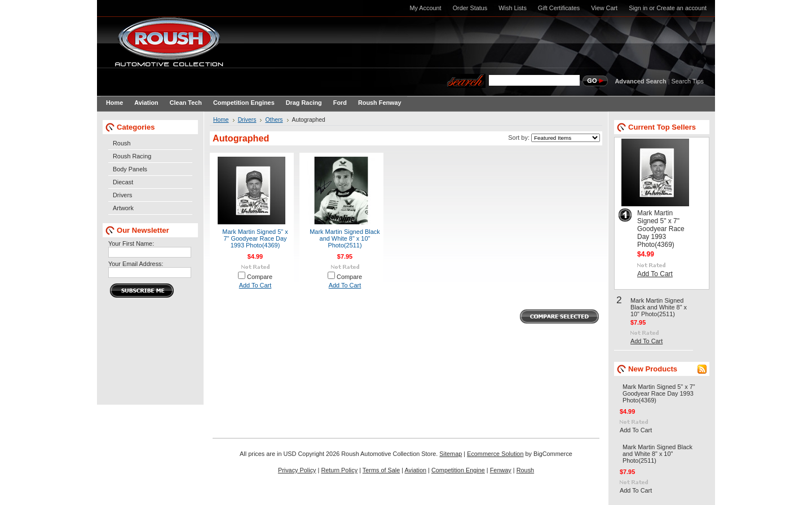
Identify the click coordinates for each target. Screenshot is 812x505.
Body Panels (130, 169)
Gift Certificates (559, 8)
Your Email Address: (136, 264)
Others (274, 120)
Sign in (638, 8)
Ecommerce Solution (495, 454)
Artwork (123, 208)
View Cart (604, 8)
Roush (122, 143)
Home (221, 120)
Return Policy (339, 470)
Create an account (681, 8)
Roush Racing (132, 156)
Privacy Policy (297, 470)
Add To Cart (255, 285)
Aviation (416, 470)
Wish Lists (513, 8)
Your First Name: (131, 243)
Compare (260, 277)
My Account (425, 8)
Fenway (501, 470)
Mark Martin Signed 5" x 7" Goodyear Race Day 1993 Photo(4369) (255, 238)
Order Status (470, 8)
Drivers (122, 195)
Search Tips (688, 81)
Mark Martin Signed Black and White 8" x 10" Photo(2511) (345, 238)
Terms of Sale (381, 470)
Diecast (123, 182)
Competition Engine (458, 470)
